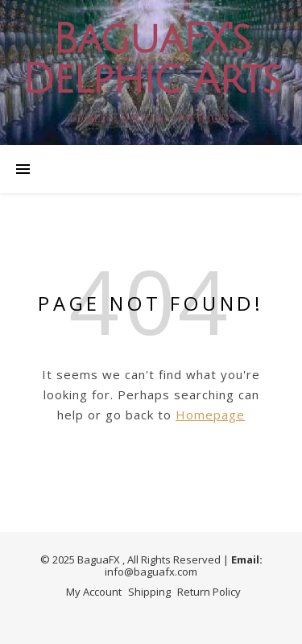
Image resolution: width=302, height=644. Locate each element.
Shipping (149, 592)
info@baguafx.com (151, 572)
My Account (94, 592)
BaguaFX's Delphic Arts (151, 60)
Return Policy (209, 592)
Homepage (210, 415)
